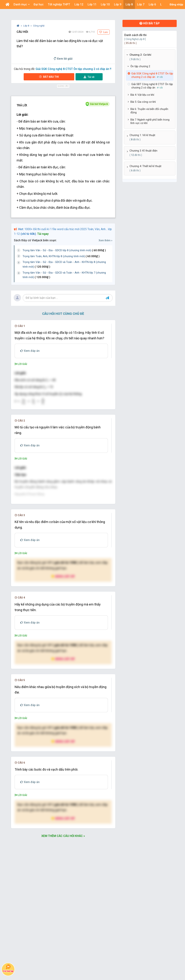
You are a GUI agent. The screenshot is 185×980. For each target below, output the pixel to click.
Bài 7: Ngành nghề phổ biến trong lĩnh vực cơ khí (150, 121)
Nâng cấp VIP (63, 636)
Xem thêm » (106, 240)
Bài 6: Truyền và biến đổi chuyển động (149, 111)
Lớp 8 (26, 26)
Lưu (104, 32)
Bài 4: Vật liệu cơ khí (142, 95)
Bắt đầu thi (49, 77)
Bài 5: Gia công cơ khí (143, 102)
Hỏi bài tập (150, 23)
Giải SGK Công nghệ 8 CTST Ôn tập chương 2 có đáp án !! (73, 69)
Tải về (89, 77)
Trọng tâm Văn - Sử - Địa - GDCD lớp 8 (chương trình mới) (64, 250)
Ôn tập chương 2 (140, 66)
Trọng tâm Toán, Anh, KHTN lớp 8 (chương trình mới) (61, 256)
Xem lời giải (63, 59)
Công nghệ (39, 26)
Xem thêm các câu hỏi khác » (63, 895)
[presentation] (30, 401)
